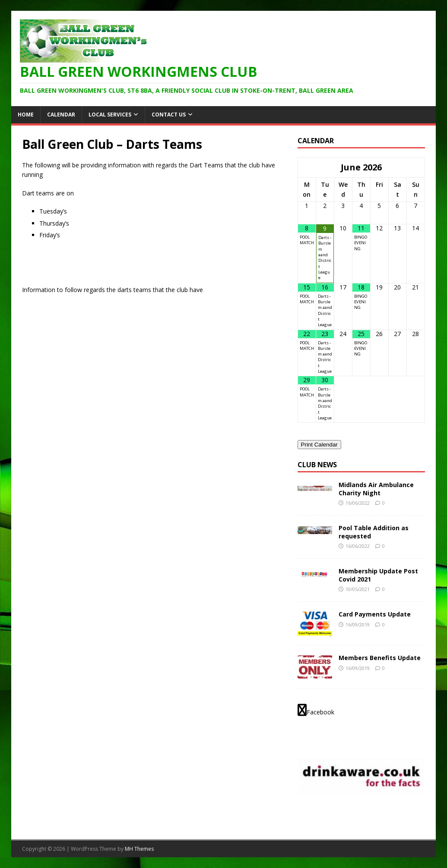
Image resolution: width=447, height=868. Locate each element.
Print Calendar (319, 445)
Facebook (316, 710)
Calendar (61, 115)
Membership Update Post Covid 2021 (378, 575)
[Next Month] (415, 168)
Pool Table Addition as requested (374, 532)
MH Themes (139, 849)
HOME (26, 115)
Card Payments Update (375, 614)
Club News (317, 465)
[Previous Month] (307, 168)
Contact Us (169, 115)
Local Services (110, 115)
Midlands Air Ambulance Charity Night (376, 489)
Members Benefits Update (380, 658)
